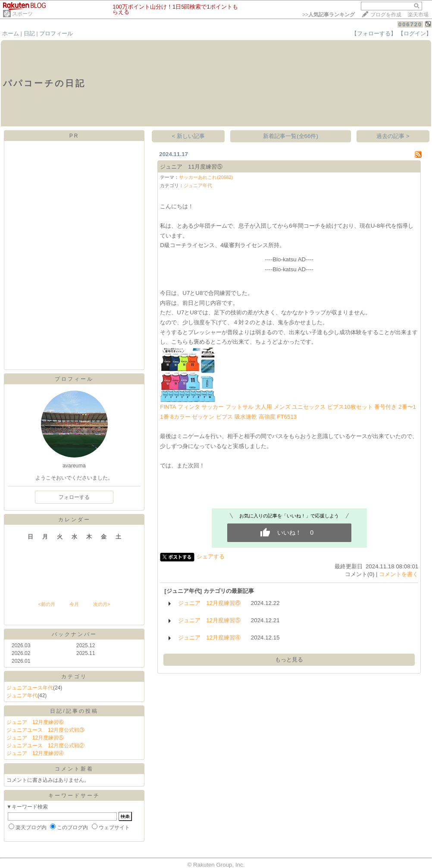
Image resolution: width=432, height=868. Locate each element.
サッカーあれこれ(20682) (206, 177)
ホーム (11, 33)
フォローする (74, 497)
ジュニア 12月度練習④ (35, 753)
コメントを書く (399, 574)
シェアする (211, 556)
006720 (410, 24)
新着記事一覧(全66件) (291, 136)
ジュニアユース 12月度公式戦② (45, 746)
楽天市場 (418, 15)
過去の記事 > (393, 136)
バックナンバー (74, 634)
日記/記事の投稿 (74, 711)
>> (329, 15)
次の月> (102, 604)
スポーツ (22, 14)
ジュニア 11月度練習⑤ (191, 167)
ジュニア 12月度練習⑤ (35, 738)
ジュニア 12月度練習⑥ (35, 722)
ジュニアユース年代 (30, 688)
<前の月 (46, 604)
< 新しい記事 (189, 136)
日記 (29, 33)
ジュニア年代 (22, 696)
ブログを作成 (386, 15)
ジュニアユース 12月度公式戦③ (45, 730)
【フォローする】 (374, 33)
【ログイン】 (415, 33)
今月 (74, 604)
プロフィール (56, 33)
